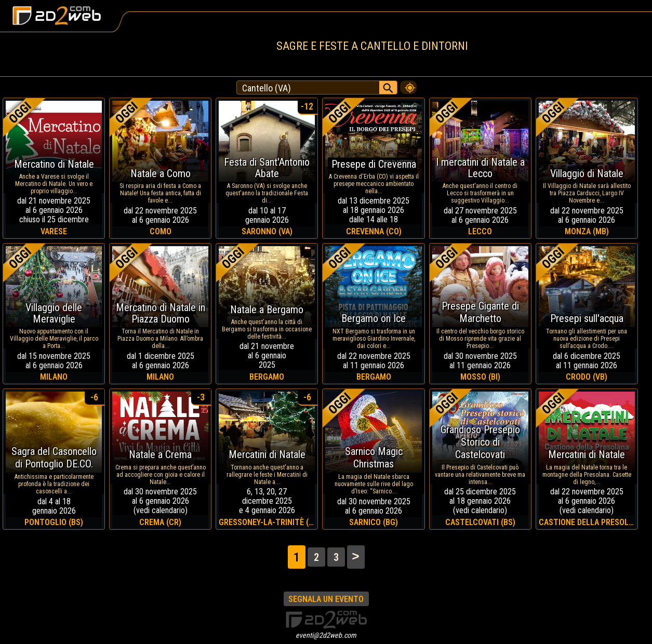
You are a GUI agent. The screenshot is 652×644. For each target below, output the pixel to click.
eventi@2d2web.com (326, 635)
